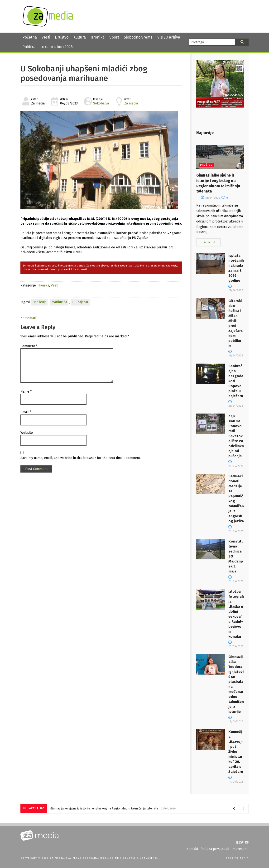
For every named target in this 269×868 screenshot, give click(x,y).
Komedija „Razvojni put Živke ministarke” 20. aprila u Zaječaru (236, 752)
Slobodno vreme (138, 37)
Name (26, 392)
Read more (208, 242)
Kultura (79, 37)
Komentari (28, 318)
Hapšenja (39, 302)
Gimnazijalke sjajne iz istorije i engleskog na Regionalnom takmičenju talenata (104, 808)
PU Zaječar (80, 302)
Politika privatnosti (215, 849)
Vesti (46, 37)
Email (26, 412)
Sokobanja (101, 103)
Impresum (239, 849)
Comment (29, 346)
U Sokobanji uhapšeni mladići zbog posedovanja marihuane (84, 74)
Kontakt (192, 849)
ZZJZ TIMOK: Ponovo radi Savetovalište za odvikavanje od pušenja (236, 436)
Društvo (62, 37)
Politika (29, 47)
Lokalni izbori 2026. (57, 47)
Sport (114, 37)
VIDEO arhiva (169, 37)
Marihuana (59, 302)
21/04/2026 (210, 198)
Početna (30, 37)
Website (27, 433)
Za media (131, 103)
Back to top (237, 858)
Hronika (98, 37)
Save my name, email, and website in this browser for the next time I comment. (81, 458)
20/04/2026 (236, 579)
